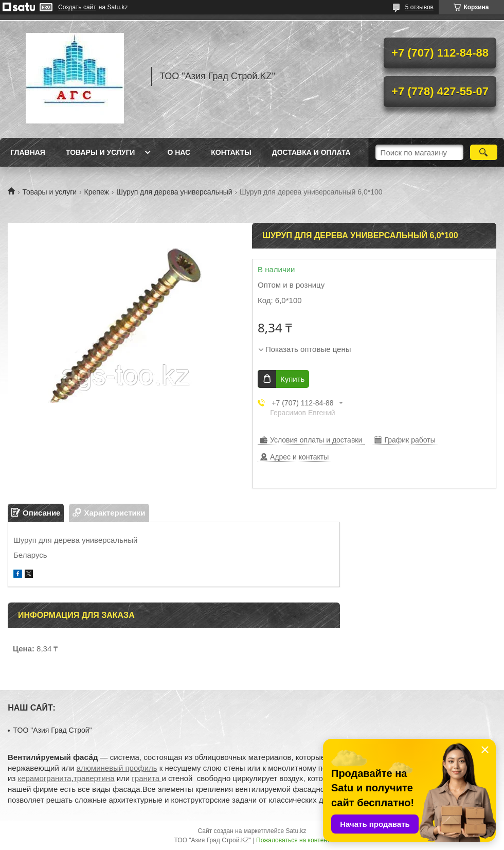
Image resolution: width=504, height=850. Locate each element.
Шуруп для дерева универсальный (174, 192)
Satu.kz (296, 831)
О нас (179, 152)
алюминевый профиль (117, 768)
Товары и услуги (101, 152)
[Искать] (484, 152)
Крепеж (97, 192)
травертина (94, 778)
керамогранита (44, 778)
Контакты (231, 152)
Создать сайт (77, 7)
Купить (292, 379)
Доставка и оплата (311, 152)
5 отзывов (419, 7)
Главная (28, 152)
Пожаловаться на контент (293, 840)
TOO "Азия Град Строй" (52, 730)
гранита (147, 778)
